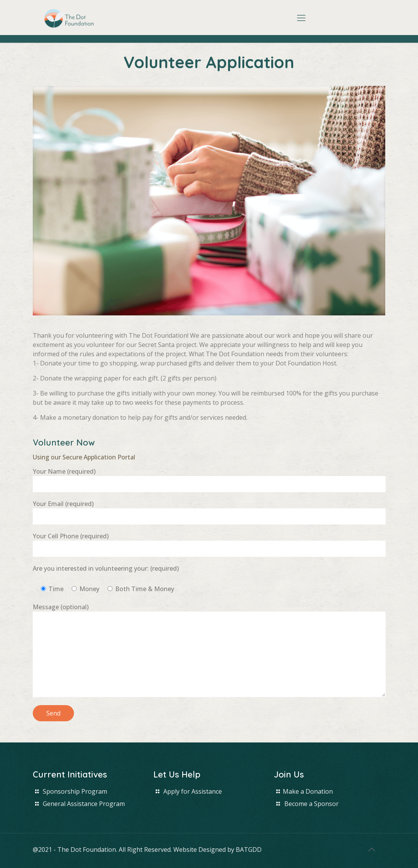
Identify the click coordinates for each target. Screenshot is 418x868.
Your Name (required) (209, 480)
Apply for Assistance (193, 791)
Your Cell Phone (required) (209, 544)
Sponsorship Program (75, 791)
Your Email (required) (209, 512)
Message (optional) (209, 650)
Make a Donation (308, 791)
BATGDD (249, 850)
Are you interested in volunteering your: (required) (106, 568)
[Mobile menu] (301, 17)
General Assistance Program (84, 804)
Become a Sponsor (311, 804)
